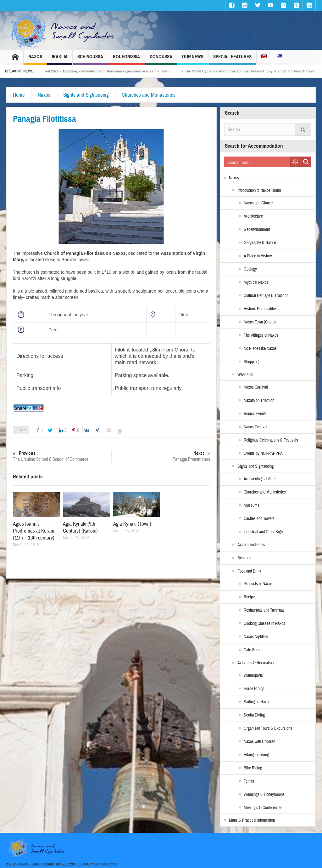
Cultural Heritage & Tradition (266, 296)
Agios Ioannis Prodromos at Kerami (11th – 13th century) (34, 531)
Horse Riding (254, 689)
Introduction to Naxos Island (259, 191)
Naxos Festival (255, 427)
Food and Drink (249, 571)
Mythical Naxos (256, 283)
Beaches (244, 558)
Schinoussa (90, 59)
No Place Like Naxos (260, 349)
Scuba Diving (254, 715)
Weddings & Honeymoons (264, 795)
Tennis (249, 781)
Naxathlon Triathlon (259, 401)
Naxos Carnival (256, 387)
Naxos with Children (259, 742)
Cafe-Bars (252, 650)
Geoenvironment (257, 230)
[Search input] (257, 162)
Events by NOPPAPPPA (263, 454)
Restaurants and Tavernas (264, 610)
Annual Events (255, 414)
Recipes (250, 597)
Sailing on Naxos (257, 702)
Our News (193, 59)
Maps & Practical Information (252, 820)
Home (19, 95)
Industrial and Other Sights (265, 532)
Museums (252, 505)
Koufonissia (126, 59)
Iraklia (60, 59)
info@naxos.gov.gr (104, 864)
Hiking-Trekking (256, 755)
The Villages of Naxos (261, 335)
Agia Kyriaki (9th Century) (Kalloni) (80, 527)
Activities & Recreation (255, 663)
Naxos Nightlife (256, 637)
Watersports (253, 676)
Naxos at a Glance (258, 203)
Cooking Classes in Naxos (264, 624)
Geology (250, 269)
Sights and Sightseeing (86, 95)
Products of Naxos (258, 584)
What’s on (245, 375)
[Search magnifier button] (306, 162)
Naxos (35, 59)
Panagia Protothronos (161, 456)
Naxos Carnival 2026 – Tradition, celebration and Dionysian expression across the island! (107, 71)
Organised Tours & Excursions (268, 728)
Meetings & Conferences (263, 808)
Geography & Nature (260, 243)
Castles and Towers (259, 519)
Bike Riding (253, 768)
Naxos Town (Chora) (260, 322)
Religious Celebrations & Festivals (271, 440)
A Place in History (258, 256)
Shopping (251, 362)
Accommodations (251, 545)
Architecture (253, 216)
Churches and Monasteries (149, 95)
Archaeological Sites (260, 479)
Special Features (232, 59)
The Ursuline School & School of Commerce (62, 456)
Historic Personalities (261, 309)
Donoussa (161, 59)
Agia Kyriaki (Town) (132, 524)
